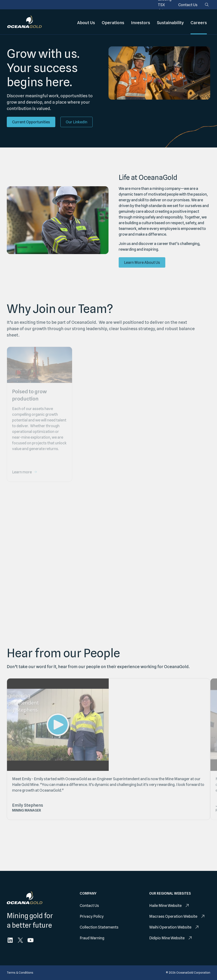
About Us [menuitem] (86, 22)
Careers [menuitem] (199, 22)
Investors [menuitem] (140, 22)
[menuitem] (188, 5)
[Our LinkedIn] (77, 122)
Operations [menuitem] (113, 22)
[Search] (207, 5)
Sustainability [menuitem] (170, 22)
